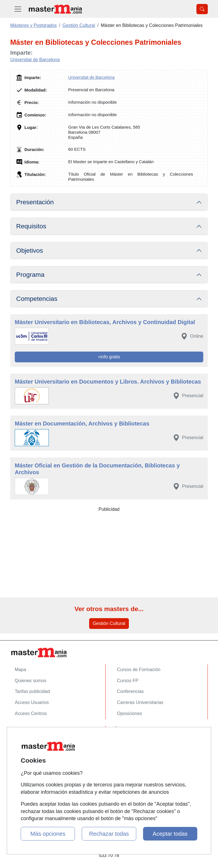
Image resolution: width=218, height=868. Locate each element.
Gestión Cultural (109, 623)
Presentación (35, 202)
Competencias (37, 299)
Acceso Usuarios (32, 702)
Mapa (20, 670)
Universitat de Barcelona (35, 60)
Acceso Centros (31, 713)
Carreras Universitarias (140, 702)
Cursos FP (128, 681)
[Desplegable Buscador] (202, 9)
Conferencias (130, 691)
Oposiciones (129, 713)
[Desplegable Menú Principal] (18, 9)
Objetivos (30, 250)
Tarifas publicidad (32, 691)
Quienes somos (31, 681)
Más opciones (48, 834)
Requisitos (31, 226)
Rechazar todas (109, 834)
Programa (30, 275)
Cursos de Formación (139, 670)
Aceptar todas (170, 834)
